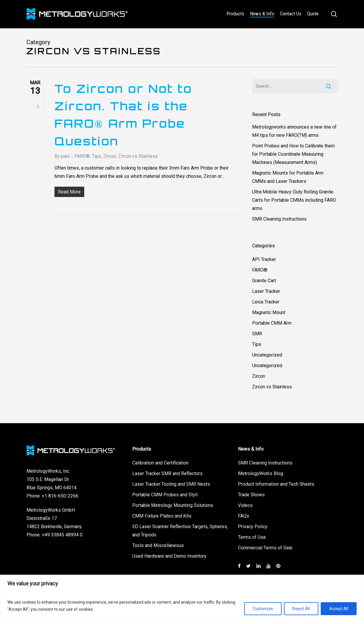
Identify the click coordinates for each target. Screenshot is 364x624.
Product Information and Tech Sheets (276, 484)
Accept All (339, 609)
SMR (257, 334)
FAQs (244, 516)
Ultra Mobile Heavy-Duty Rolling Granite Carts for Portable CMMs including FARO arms (294, 200)
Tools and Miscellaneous (158, 545)
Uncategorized (267, 355)
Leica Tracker (266, 302)
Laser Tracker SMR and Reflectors (167, 473)
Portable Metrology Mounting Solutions (173, 505)
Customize (263, 609)
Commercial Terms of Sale (265, 548)
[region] (182, 599)
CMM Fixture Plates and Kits (162, 516)
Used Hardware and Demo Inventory (169, 556)
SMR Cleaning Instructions (279, 219)
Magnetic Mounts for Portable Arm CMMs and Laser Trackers (288, 177)
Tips (96, 156)
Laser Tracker (266, 291)
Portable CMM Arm (272, 323)
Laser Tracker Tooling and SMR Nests (171, 484)
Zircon (110, 156)
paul (65, 156)
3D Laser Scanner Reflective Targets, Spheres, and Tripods (180, 531)
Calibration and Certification (160, 463)
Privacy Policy (253, 527)
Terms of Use (252, 537)
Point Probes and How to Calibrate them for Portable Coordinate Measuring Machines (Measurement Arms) (293, 154)
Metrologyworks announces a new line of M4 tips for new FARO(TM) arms (294, 131)
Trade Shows (251, 495)
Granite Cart (264, 281)
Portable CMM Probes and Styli (165, 495)
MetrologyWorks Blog (260, 473)
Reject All (301, 609)
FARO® (82, 156)
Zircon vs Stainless (138, 156)
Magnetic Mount (269, 312)
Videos (245, 505)
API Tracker (264, 259)
